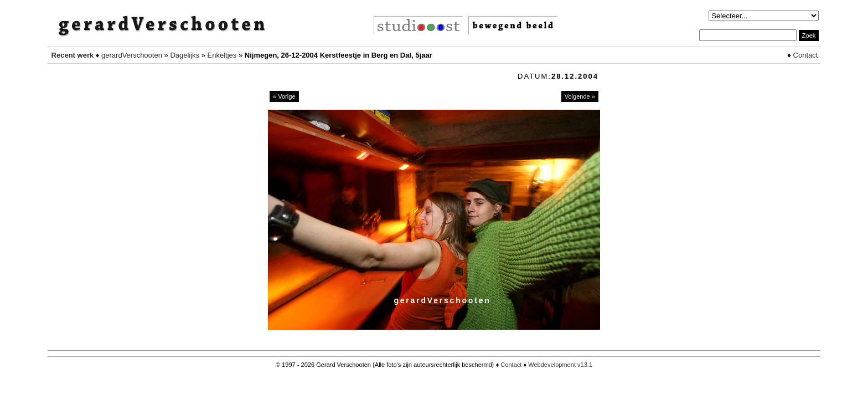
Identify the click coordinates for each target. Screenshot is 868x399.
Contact (806, 55)
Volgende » (580, 96)
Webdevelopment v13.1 (560, 365)
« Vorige (284, 96)
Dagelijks (185, 55)
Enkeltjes (222, 55)
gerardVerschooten (132, 55)
